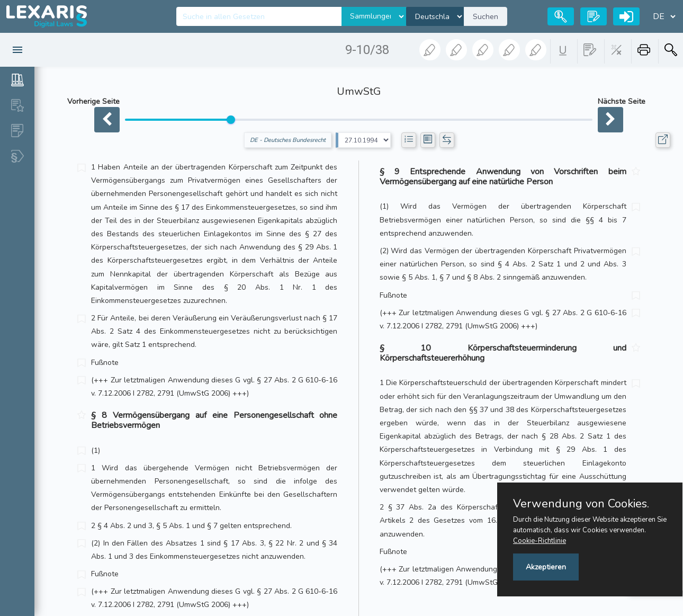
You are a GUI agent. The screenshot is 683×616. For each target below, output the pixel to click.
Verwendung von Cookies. (581, 504)
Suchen (486, 17)
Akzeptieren (546, 567)
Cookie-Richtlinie (540, 541)
